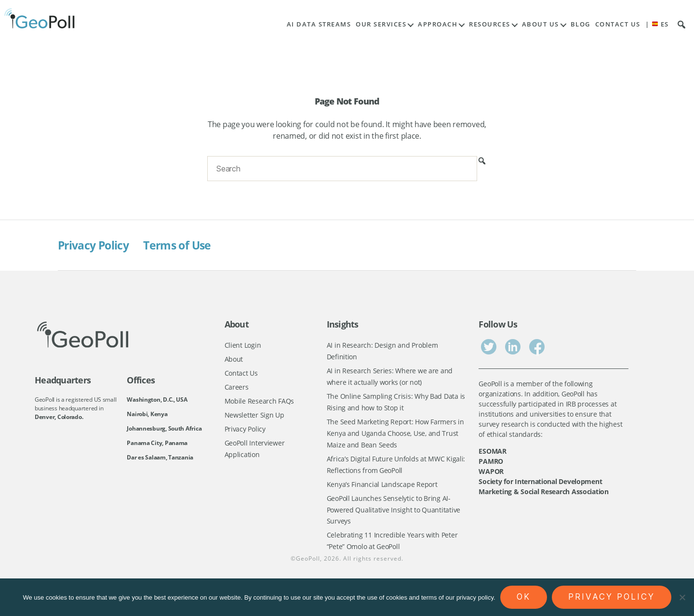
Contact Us (618, 24)
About (234, 360)
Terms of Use (182, 245)
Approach (438, 24)
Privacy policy (612, 597)
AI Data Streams (319, 24)
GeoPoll (308, 563)
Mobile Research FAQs (260, 402)
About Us (541, 24)
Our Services (381, 24)
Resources (490, 24)
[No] (682, 597)
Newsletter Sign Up (254, 416)
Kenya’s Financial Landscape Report (382, 487)
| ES (657, 24)
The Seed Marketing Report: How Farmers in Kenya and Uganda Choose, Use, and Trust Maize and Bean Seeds (395, 435)
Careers (237, 388)
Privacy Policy (95, 245)
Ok (524, 597)
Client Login (243, 345)
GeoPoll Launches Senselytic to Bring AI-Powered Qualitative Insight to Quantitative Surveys (394, 513)
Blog (581, 24)
